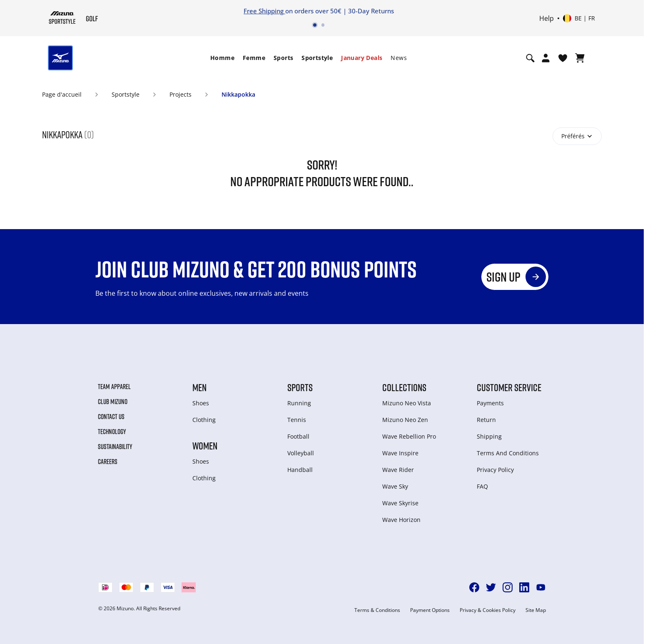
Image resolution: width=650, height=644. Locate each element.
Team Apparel (114, 387)
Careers (108, 462)
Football (298, 436)
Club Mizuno (113, 402)
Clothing (204, 420)
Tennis (297, 420)
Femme (254, 58)
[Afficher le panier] (580, 58)
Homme (222, 58)
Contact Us (111, 417)
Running (299, 403)
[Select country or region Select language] (579, 18)
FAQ (482, 486)
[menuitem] (222, 58)
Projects (181, 94)
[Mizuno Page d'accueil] (62, 17)
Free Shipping (264, 11)
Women (205, 446)
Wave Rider (398, 470)
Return (486, 420)
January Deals (362, 58)
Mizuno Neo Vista (407, 403)
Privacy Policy (495, 470)
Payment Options (430, 610)
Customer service (509, 387)
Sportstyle (317, 58)
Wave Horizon (401, 520)
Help (547, 18)
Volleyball (301, 453)
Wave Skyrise (400, 503)
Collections (404, 387)
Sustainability (115, 447)
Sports (283, 58)
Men (199, 387)
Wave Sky (395, 486)
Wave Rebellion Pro (409, 436)
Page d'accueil (62, 94)
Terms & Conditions (377, 610)
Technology (112, 432)
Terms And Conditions (508, 453)
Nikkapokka (238, 94)
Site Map (536, 610)
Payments (490, 403)
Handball (300, 470)
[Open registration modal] (546, 58)
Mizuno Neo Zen (405, 420)
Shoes (201, 403)
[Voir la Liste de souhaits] (563, 58)
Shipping (489, 436)
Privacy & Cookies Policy (488, 610)
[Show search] (530, 58)
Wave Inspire (400, 453)
